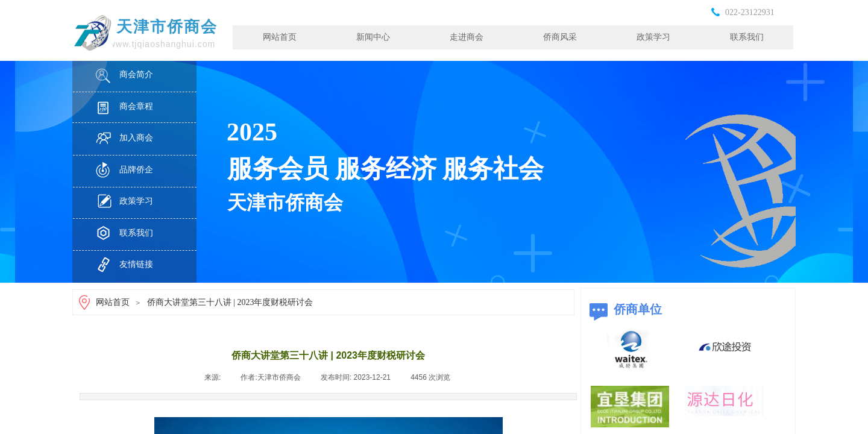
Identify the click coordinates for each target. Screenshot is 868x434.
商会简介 (136, 74)
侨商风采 (560, 37)
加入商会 (136, 138)
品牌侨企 (136, 170)
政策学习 (653, 37)
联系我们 (747, 37)
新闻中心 (373, 37)
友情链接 (136, 264)
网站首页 (280, 37)
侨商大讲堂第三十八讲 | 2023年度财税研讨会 (230, 302)
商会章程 (136, 106)
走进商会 (467, 37)
